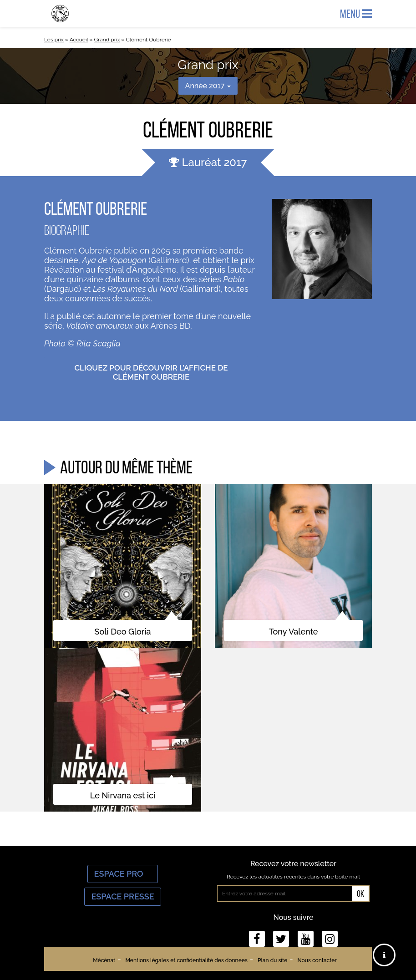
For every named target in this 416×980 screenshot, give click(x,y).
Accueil (79, 40)
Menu (356, 14)
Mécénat (104, 960)
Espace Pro (123, 874)
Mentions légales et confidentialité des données (186, 960)
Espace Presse (122, 896)
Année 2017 (208, 86)
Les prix (54, 40)
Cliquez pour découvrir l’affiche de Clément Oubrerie (151, 372)
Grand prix (107, 40)
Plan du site (272, 960)
